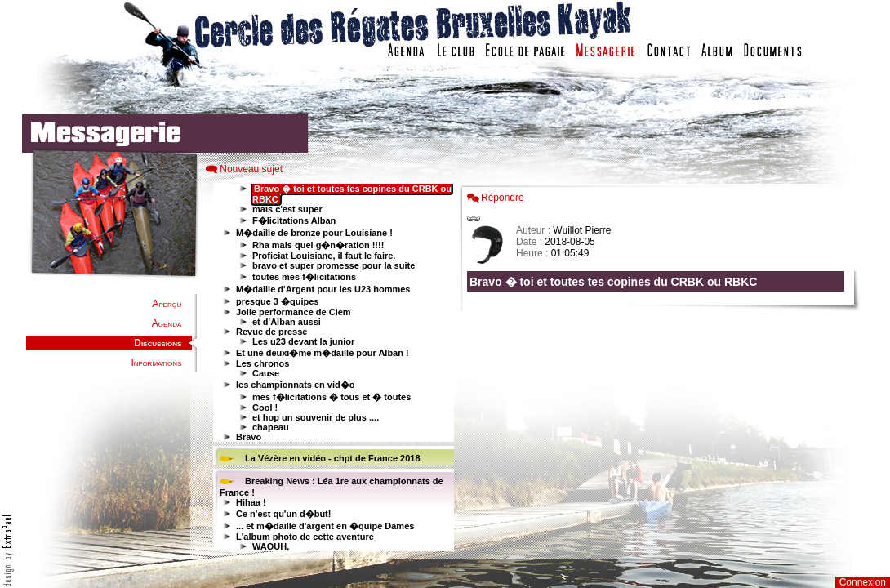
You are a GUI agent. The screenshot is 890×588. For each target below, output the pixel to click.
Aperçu (167, 304)
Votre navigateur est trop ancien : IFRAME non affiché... (332, 367)
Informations (156, 363)
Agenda (167, 323)
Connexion (863, 582)
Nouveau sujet (251, 169)
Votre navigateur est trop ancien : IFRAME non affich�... (660, 367)
